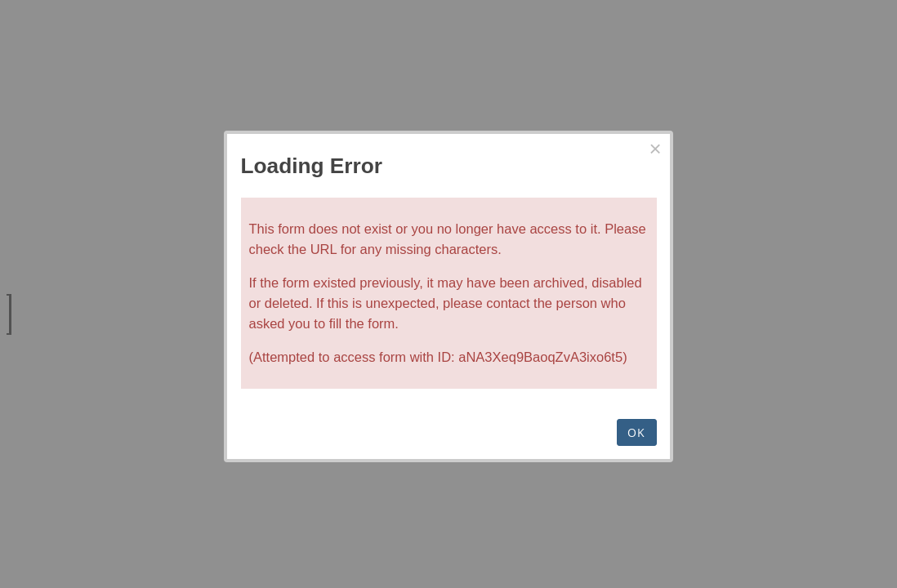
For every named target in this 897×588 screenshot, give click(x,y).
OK (637, 432)
